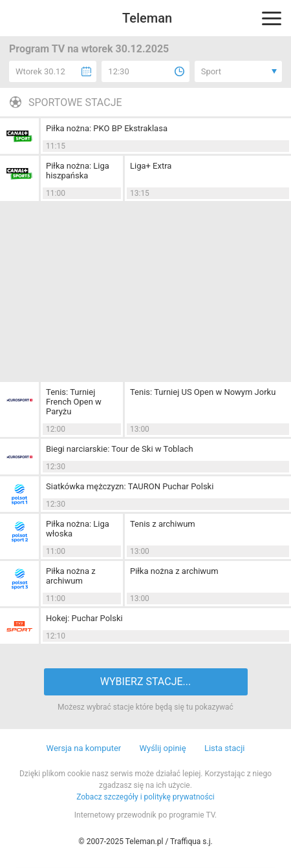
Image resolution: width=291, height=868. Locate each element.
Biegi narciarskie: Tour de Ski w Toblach (120, 449)
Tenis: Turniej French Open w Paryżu (74, 402)
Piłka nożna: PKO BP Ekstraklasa (107, 128)
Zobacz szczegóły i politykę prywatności (145, 797)
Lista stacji (225, 748)
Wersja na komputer (84, 748)
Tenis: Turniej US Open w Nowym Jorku (203, 392)
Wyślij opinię (162, 748)
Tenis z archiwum (163, 524)
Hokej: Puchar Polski (84, 618)
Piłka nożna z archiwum (71, 576)
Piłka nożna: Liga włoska (78, 529)
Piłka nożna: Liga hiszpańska (78, 171)
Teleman (147, 18)
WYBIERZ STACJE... (145, 682)
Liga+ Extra (151, 166)
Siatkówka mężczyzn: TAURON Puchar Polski (130, 486)
